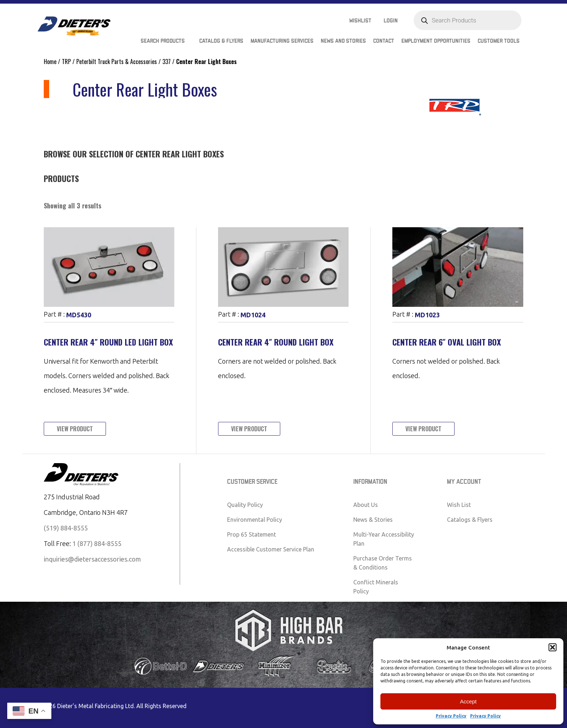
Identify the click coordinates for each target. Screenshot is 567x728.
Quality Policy (245, 505)
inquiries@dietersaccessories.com (92, 559)
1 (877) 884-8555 (97, 543)
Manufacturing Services (282, 41)
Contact (384, 41)
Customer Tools (499, 41)
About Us (366, 505)
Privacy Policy (451, 716)
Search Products (163, 41)
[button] (553, 647)
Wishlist (360, 21)
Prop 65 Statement (251, 534)
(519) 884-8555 (66, 528)
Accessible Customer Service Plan (271, 549)
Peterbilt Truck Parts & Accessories (117, 62)
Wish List (459, 505)
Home (50, 62)
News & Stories (373, 520)
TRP (66, 62)
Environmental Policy (255, 520)
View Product (75, 429)
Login (391, 21)
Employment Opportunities (436, 41)
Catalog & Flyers (221, 41)
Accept (468, 701)
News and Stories (343, 41)
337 (167, 62)
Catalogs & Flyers (470, 520)
